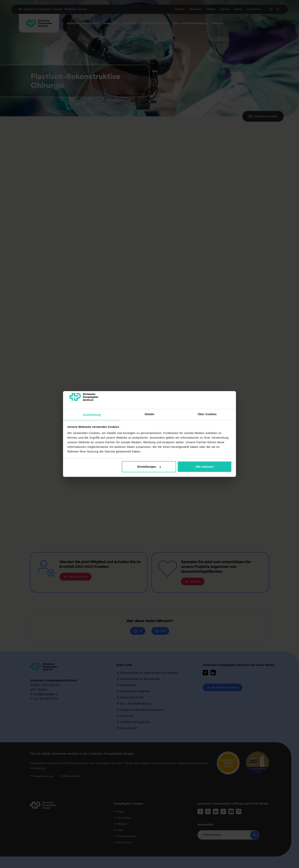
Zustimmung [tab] (92, 415)
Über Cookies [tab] (207, 414)
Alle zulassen (205, 467)
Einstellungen (149, 467)
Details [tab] (149, 414)
